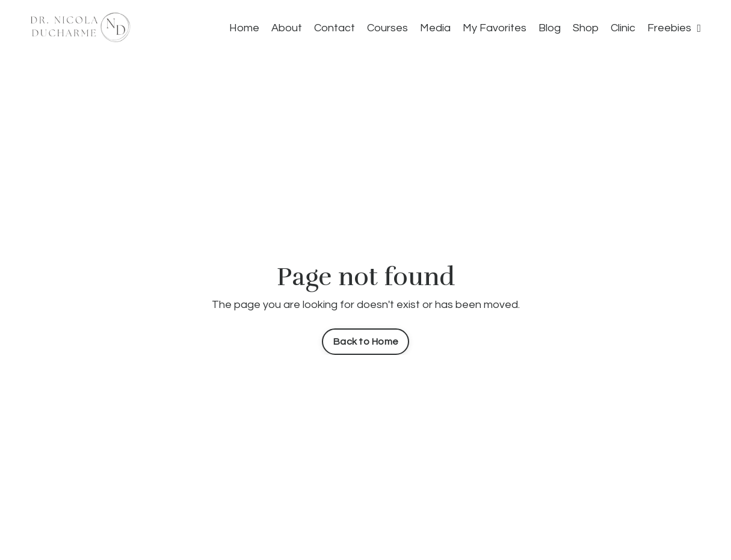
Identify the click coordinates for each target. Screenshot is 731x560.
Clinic (623, 28)
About (287, 28)
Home (244, 28)
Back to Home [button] (365, 342)
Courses (387, 28)
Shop (586, 28)
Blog (550, 28)
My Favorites (495, 28)
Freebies (674, 28)
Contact (335, 28)
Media (435, 28)
